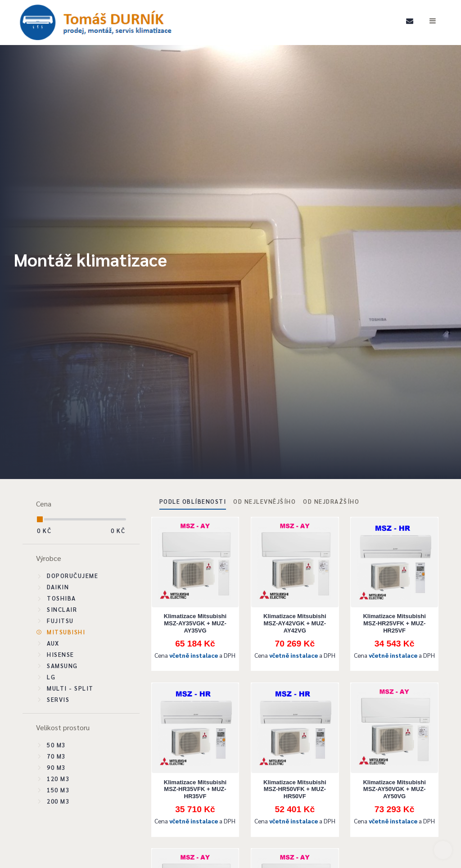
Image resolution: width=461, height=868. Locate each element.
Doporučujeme (72, 576)
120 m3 (58, 779)
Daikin (58, 587)
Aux (53, 643)
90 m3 (56, 767)
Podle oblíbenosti (193, 501)
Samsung (62, 666)
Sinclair (62, 609)
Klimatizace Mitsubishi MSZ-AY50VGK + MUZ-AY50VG (394, 789)
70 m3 (56, 756)
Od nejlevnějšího (264, 501)
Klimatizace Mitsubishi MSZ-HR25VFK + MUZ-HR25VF (394, 623)
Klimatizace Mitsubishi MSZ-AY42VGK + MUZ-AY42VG (295, 623)
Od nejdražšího (331, 501)
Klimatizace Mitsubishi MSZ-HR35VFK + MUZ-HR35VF (195, 789)
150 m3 (58, 790)
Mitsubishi (66, 632)
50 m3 (56, 745)
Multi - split (70, 688)
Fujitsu (60, 621)
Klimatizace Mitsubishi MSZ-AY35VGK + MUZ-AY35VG (195, 623)
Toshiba (61, 598)
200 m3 (58, 801)
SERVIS (58, 699)
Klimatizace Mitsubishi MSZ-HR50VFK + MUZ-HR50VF (295, 789)
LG (51, 677)
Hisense (61, 654)
